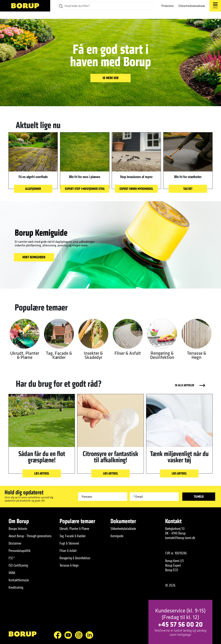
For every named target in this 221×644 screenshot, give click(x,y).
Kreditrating (16, 587)
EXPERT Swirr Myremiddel (136, 189)
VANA (12, 573)
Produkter (168, 6)
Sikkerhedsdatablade (192, 6)
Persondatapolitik (19, 551)
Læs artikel (42, 473)
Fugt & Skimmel (69, 543)
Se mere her (111, 78)
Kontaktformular (19, 580)
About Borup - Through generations (30, 536)
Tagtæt (188, 189)
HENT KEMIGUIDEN (34, 257)
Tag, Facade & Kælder (73, 536)
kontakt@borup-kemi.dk (180, 538)
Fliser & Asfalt (68, 551)
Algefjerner (33, 189)
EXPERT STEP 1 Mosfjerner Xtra (85, 189)
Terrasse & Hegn (69, 565)
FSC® (12, 558)
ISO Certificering (18, 565)
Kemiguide (117, 536)
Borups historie (18, 529)
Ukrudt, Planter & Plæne (74, 529)
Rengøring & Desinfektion (75, 558)
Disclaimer (15, 543)
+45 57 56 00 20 (180, 624)
